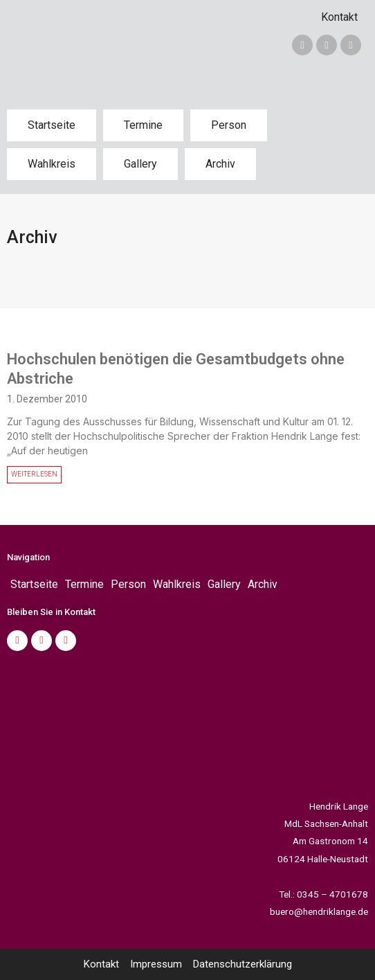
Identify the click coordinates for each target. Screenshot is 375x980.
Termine (143, 125)
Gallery (140, 164)
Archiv (220, 164)
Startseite (52, 125)
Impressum (156, 964)
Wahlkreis (52, 164)
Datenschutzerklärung (243, 964)
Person (229, 125)
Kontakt (339, 17)
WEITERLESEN (34, 474)
